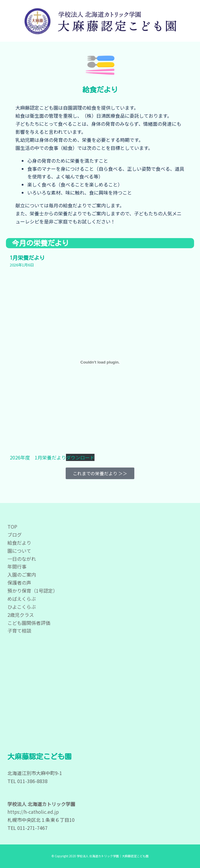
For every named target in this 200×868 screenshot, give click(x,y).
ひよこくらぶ (22, 607)
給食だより (19, 543)
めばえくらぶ (22, 599)
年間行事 (17, 566)
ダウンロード (80, 457)
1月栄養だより (27, 258)
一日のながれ (22, 559)
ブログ (15, 535)
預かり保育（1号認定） (33, 591)
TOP (12, 527)
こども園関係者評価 (29, 623)
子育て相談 (19, 631)
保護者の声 (19, 583)
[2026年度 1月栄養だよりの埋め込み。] (100, 362)
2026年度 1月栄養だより (38, 457)
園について (19, 551)
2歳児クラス (21, 615)
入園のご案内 (22, 574)
